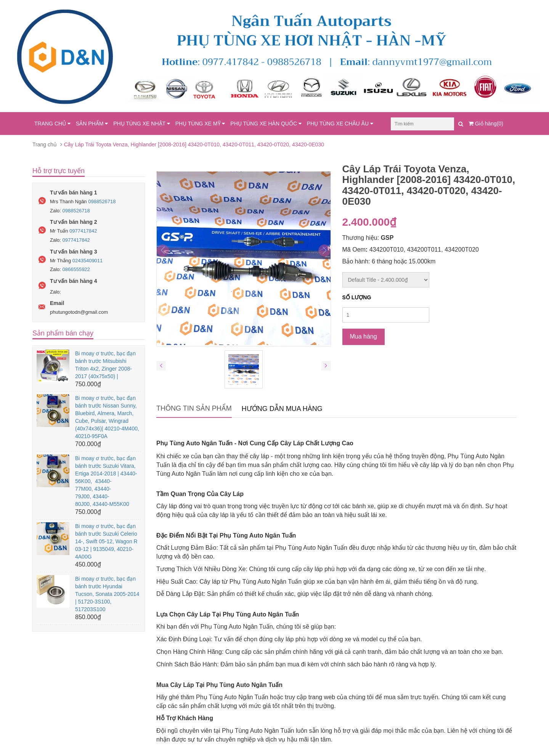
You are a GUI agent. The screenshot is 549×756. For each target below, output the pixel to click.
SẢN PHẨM (92, 124)
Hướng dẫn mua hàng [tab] (282, 409)
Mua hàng (364, 336)
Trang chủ (45, 144)
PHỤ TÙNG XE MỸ (200, 124)
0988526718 (102, 201)
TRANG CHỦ (52, 124)
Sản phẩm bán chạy (63, 333)
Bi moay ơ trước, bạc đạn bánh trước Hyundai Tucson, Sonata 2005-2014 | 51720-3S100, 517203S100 (107, 594)
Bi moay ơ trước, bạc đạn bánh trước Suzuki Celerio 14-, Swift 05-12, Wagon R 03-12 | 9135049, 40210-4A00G (106, 541)
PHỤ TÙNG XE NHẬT (142, 124)
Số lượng (357, 297)
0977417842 (83, 231)
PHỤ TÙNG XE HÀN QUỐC (266, 124)
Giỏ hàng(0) (486, 124)
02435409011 (88, 261)
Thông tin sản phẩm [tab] (194, 408)
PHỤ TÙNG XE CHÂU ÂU (340, 124)
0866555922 (76, 269)
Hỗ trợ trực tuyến (59, 171)
